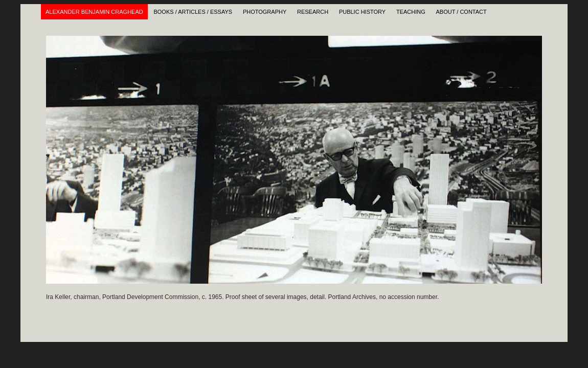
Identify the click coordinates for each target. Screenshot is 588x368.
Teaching (411, 12)
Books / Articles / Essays (193, 12)
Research (313, 12)
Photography (265, 12)
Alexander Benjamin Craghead (94, 12)
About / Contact (461, 12)
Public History (362, 12)
